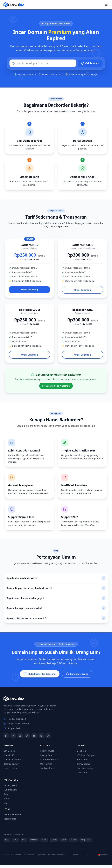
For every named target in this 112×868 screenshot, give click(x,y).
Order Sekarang (30, 290)
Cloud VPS (81, 754)
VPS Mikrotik (83, 762)
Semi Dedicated (48, 771)
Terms (76, 858)
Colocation (82, 775)
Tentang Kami (10, 788)
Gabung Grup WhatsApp (56, 388)
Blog (6, 797)
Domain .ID (9, 758)
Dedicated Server (85, 771)
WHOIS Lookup (11, 771)
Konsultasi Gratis (79, 676)
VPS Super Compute (86, 758)
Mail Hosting (46, 767)
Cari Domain (9, 754)
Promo (7, 801)
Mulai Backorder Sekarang (38, 676)
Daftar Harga (10, 821)
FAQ (5, 806)
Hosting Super (47, 758)
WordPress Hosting (49, 762)
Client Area (88, 858)
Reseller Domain (11, 767)
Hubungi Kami (10, 792)
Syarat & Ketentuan (13, 817)
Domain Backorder (12, 762)
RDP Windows (83, 767)
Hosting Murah (47, 754)
